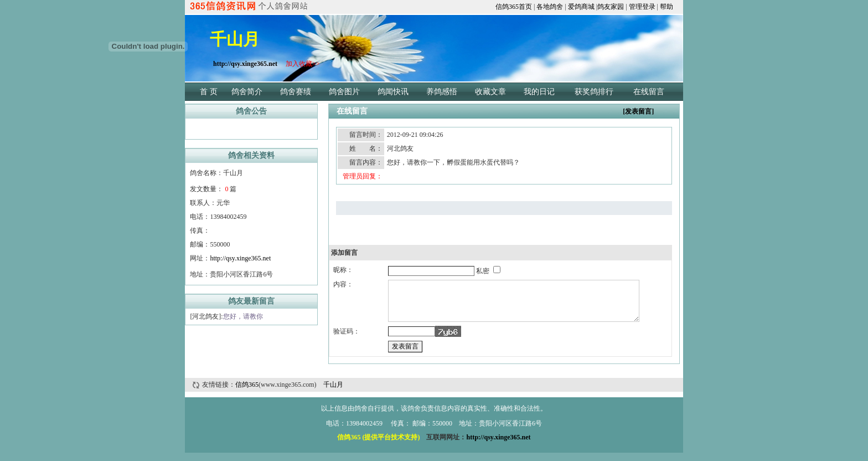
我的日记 (539, 92)
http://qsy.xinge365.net (240, 258)
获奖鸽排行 (594, 92)
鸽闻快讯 (393, 92)
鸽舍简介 (247, 92)
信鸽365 (247, 393)
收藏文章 (490, 92)
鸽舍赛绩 (296, 92)
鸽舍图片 (344, 92)
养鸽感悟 (442, 92)
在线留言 (649, 92)
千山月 (333, 393)
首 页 (209, 92)
